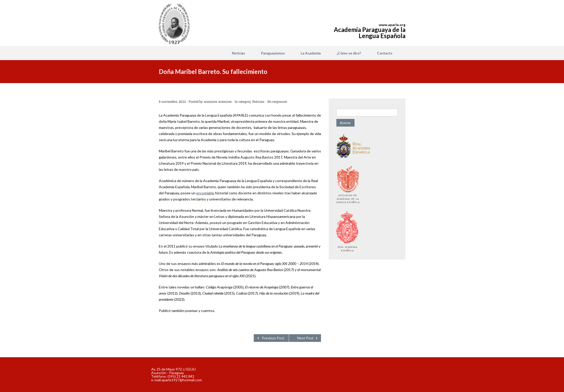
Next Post (305, 338)
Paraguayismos (273, 53)
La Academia (311, 53)
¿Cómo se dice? (349, 53)
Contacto (385, 53)
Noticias (239, 53)
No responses (277, 102)
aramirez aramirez (218, 102)
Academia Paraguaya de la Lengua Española (370, 33)
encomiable (205, 193)
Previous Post (273, 338)
